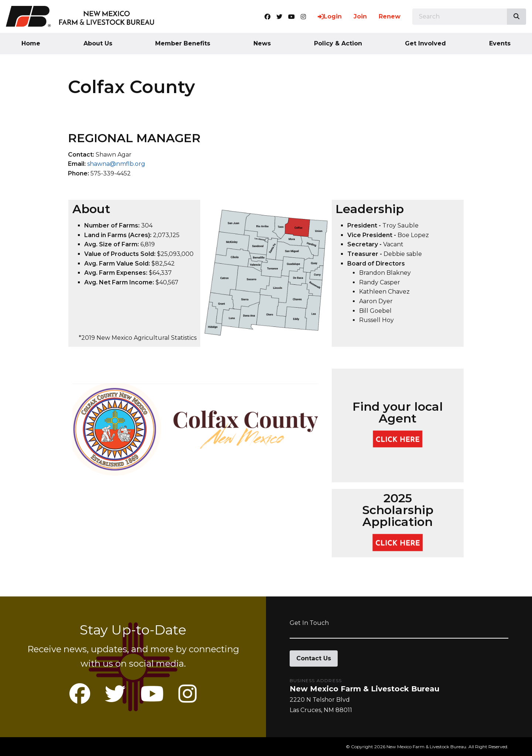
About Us (98, 43)
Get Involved (425, 43)
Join (360, 16)
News (262, 43)
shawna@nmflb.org (116, 164)
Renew (390, 16)
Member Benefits (183, 43)
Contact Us (314, 658)
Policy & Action (338, 43)
